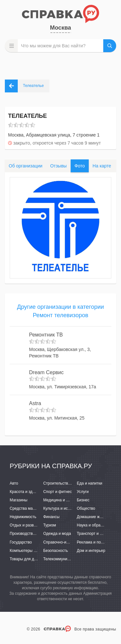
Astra (35, 403)
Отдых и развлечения (29, 525)
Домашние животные (96, 517)
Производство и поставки (32, 534)
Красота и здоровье (27, 492)
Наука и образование (96, 525)
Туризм (50, 525)
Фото (80, 166)
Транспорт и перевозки (97, 534)
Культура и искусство (62, 508)
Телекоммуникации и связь (68, 559)
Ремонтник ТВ (46, 335)
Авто (14, 483)
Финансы (51, 517)
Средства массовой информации (40, 508)
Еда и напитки (90, 483)
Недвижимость (23, 517)
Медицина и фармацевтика (68, 500)
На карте (102, 166)
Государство (21, 542)
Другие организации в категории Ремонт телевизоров (60, 311)
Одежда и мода (57, 534)
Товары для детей (26, 559)
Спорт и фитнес (58, 492)
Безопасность (56, 551)
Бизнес (83, 500)
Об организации (25, 166)
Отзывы (58, 166)
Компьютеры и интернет (31, 551)
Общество (86, 508)
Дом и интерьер (91, 551)
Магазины (19, 500)
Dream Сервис (46, 372)
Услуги (83, 492)
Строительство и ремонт (65, 483)
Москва (61, 28)
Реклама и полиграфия (98, 542)
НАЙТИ (110, 46)
